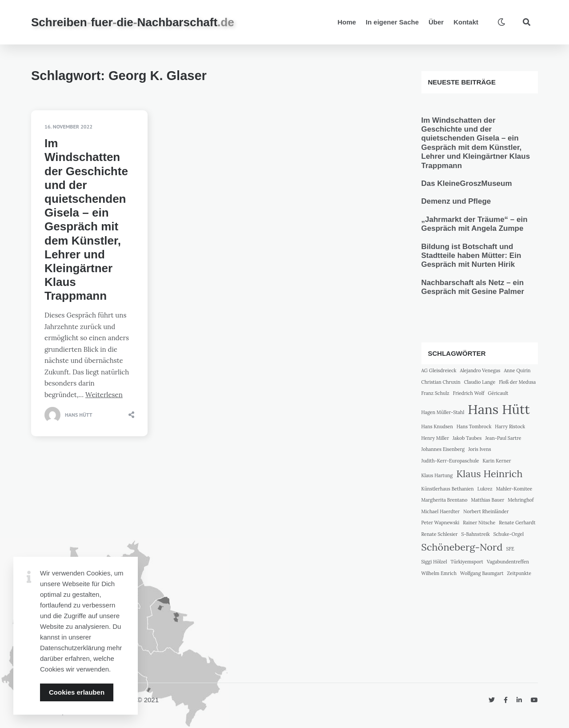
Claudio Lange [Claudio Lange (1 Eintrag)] (480, 382)
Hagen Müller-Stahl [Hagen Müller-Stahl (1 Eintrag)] (443, 412)
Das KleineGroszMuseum (467, 183)
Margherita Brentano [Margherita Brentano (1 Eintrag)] (445, 500)
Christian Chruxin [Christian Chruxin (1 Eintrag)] (441, 382)
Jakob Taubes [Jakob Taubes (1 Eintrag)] (467, 438)
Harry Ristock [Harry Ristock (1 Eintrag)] (510, 426)
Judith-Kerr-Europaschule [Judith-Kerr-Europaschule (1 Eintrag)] (450, 461)
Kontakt (466, 22)
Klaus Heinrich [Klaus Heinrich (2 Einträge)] (489, 474)
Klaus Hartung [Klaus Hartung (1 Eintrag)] (437, 475)
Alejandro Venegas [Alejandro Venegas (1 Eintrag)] (480, 370)
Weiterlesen (104, 395)
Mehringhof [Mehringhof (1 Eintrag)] (521, 500)
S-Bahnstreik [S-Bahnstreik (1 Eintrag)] (476, 534)
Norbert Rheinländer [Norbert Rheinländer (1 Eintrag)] (486, 511)
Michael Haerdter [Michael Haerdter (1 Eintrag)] (441, 511)
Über (436, 22)
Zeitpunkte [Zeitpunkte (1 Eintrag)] (519, 573)
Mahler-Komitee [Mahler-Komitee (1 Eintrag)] (514, 489)
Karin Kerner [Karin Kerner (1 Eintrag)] (497, 461)
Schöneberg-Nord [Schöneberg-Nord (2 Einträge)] (462, 547)
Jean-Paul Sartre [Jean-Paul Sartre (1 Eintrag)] (503, 438)
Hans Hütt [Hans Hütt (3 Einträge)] (499, 409)
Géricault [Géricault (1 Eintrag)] (498, 393)
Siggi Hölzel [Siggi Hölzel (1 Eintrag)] (434, 562)
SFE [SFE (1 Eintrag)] (510, 549)
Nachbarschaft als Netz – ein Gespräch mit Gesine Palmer (473, 287)
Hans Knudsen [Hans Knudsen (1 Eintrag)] (437, 426)
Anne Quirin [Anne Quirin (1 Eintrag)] (517, 370)
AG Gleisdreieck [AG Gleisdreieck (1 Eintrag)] (439, 370)
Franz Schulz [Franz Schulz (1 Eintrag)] (435, 393)
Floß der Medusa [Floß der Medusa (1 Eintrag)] (517, 382)
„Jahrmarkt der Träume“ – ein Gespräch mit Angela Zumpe (475, 224)
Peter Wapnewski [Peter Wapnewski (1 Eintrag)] (441, 523)
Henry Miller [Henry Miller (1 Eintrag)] (435, 438)
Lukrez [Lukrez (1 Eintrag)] (485, 489)
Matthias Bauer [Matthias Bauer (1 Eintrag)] (487, 500)
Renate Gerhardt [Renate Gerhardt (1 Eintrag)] (517, 523)
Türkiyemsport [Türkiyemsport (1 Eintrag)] (467, 562)
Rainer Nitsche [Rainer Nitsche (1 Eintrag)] (479, 523)
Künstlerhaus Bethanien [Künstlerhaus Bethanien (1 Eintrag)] (448, 489)
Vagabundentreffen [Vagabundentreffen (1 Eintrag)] (508, 562)
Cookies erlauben (77, 692)
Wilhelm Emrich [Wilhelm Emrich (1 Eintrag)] (439, 573)
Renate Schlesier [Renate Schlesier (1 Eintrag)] (440, 534)
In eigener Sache (392, 22)
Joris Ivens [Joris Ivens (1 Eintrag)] (479, 449)
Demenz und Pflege (456, 201)
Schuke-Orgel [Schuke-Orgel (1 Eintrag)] (509, 534)
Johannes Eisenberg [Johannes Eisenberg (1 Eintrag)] (443, 449)
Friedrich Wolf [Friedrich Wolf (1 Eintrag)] (469, 393)
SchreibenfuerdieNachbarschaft (133, 22)
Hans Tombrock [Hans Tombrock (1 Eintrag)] (474, 426)
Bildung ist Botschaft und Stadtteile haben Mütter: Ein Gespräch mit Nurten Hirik (471, 256)
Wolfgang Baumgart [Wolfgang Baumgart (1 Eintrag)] (482, 573)
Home (347, 22)
